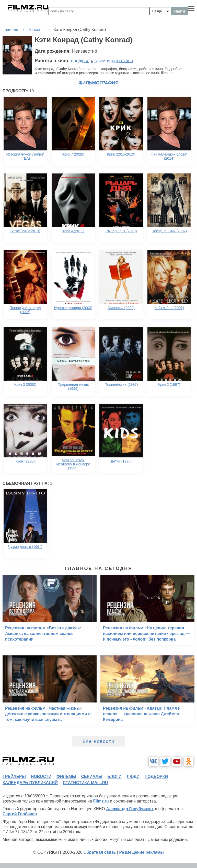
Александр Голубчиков (129, 809)
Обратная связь (100, 852)
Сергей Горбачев (20, 814)
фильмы (66, 777)
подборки (156, 777)
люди (133, 777)
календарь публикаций (30, 783)
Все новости (98, 741)
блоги (114, 777)
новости (41, 777)
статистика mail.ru (85, 783)
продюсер (82, 61)
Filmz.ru (101, 801)
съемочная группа (114, 61)
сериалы (92, 777)
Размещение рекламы (141, 852)
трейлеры (14, 777)
